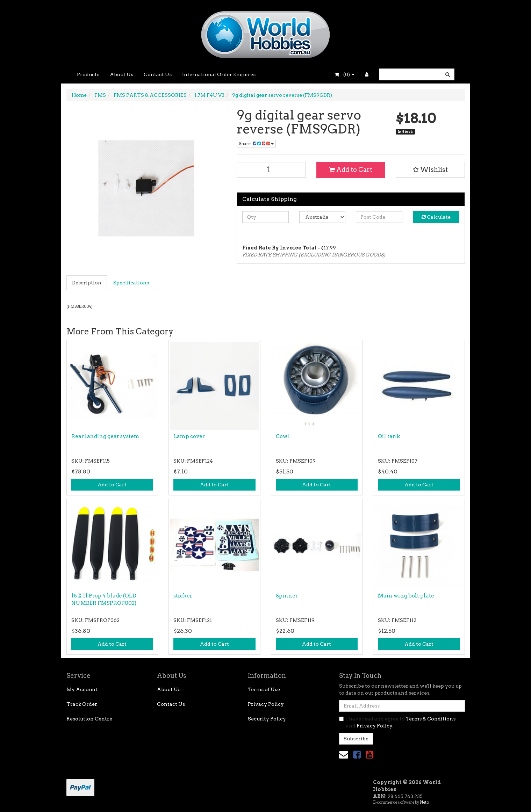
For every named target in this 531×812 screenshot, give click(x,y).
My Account (82, 689)
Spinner (287, 596)
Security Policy (267, 719)
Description (87, 283)
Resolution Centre (89, 719)
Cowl (283, 436)
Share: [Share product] (256, 143)
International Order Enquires (219, 74)
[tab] (87, 283)
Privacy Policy (266, 704)
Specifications (131, 283)
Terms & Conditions (431, 719)
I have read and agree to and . (397, 722)
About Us (121, 74)
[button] (430, 170)
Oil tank (389, 436)
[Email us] (344, 755)
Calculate (436, 217)
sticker (183, 596)
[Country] (322, 217)
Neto (424, 802)
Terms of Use (264, 689)
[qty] (265, 217)
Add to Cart (351, 170)
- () (345, 74)
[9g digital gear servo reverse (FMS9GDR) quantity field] (271, 170)
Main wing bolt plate (406, 596)
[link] (357, 755)
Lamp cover (189, 436)
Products (88, 74)
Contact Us (158, 74)
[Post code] (379, 217)
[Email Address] (402, 706)
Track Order (82, 704)
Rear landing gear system (105, 436)
